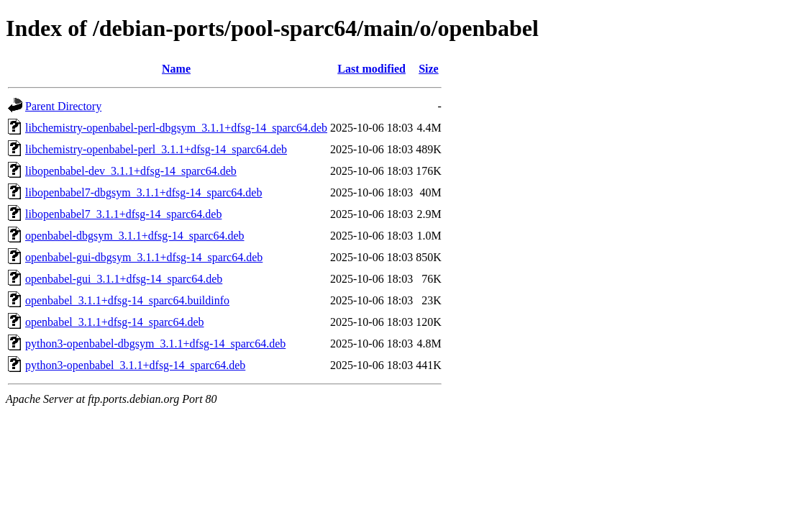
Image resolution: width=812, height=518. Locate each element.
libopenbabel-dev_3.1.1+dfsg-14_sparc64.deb (131, 171)
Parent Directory (63, 106)
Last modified (371, 69)
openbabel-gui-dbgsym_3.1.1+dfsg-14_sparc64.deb (144, 257)
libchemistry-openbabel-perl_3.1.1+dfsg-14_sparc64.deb (156, 149)
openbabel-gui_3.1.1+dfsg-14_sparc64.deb (124, 279)
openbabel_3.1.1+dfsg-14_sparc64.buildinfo (127, 300)
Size (429, 69)
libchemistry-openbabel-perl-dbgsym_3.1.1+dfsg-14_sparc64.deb (176, 128)
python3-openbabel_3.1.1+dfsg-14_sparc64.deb (135, 365)
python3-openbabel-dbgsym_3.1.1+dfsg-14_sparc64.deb (155, 344)
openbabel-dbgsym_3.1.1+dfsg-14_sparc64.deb (135, 236)
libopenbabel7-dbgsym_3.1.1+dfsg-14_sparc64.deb (143, 192)
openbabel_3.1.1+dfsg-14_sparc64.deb (115, 322)
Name (176, 69)
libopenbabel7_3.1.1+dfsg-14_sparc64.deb (123, 214)
